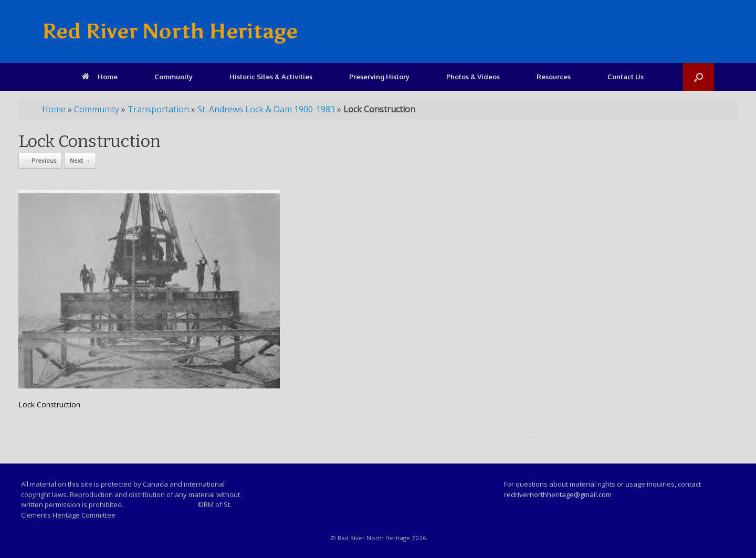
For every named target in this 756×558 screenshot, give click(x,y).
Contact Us (626, 77)
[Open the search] (699, 77)
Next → (80, 160)
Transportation (158, 109)
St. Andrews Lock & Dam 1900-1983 (266, 109)
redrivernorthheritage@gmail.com (558, 494)
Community (174, 77)
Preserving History (379, 77)
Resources (554, 77)
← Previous (40, 160)
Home (100, 77)
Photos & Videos (473, 77)
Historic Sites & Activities (271, 77)
